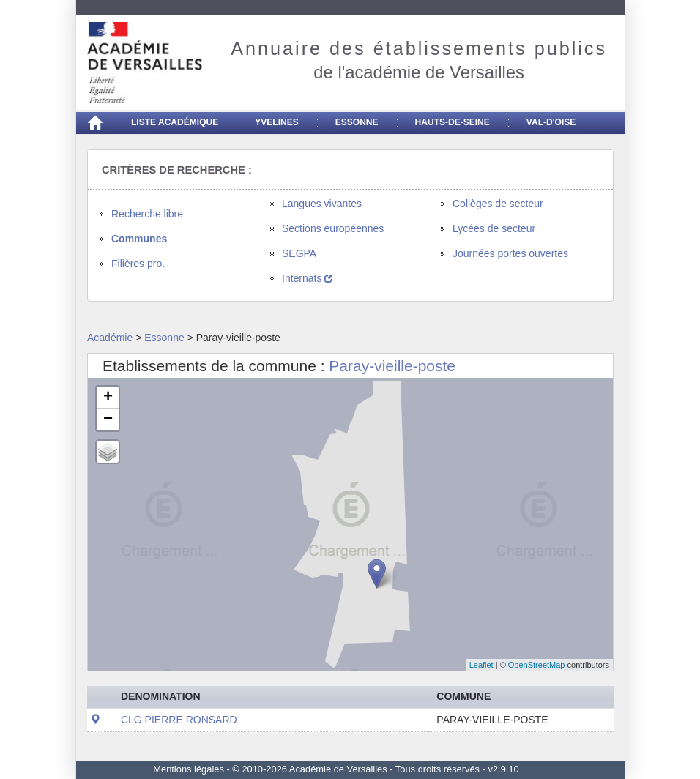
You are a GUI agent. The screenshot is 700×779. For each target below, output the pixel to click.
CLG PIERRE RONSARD (179, 720)
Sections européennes (333, 228)
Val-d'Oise (551, 122)
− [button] (108, 420)
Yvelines (277, 122)
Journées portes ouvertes (510, 253)
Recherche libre (147, 214)
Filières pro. (138, 264)
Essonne (357, 122)
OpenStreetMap (537, 665)
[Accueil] (94, 123)
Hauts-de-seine (453, 122)
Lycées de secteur (494, 228)
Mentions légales (189, 769)
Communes (139, 239)
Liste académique (175, 122)
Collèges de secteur (498, 204)
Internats (307, 278)
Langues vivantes (322, 204)
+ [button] (108, 398)
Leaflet (481, 665)
